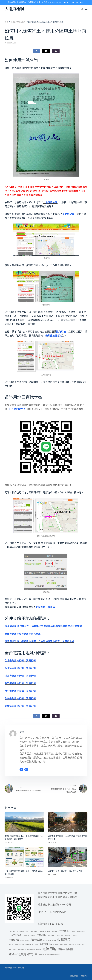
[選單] (86, 9)
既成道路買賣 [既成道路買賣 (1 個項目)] (64, 944)
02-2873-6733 (55, 2)
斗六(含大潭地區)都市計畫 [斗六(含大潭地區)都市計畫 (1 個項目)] (17, 944)
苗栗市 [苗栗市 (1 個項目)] (15, 950)
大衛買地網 (14, 9)
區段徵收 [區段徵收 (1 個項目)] (48, 931)
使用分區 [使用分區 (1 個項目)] (15, 931)
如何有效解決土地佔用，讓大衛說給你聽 (65, 871)
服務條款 (84, 976)
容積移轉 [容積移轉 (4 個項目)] (36, 940)
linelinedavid (58, 912)
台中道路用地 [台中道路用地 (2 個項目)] (64, 931)
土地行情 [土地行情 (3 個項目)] (14, 940)
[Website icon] (26, 769)
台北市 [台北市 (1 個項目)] (74, 931)
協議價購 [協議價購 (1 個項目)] (54, 931)
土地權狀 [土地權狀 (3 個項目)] (42, 935)
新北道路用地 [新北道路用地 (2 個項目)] (46, 944)
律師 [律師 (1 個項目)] (50, 940)
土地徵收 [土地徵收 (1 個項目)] (33, 935)
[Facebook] (36, 51)
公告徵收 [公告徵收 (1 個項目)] (41, 931)
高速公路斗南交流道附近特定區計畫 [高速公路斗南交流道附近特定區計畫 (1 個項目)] (49, 955)
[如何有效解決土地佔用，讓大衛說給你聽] (68, 857)
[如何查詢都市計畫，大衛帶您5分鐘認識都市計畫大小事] (68, 822)
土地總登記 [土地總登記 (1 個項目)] (75, 935)
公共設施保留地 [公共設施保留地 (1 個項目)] (24, 931)
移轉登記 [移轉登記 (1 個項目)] (71, 944)
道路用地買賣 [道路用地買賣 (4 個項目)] (17, 954)
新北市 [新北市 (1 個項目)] (37, 944)
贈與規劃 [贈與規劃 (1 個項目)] (39, 950)
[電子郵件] (56, 51)
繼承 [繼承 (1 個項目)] (10, 950)
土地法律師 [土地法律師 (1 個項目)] (51, 935)
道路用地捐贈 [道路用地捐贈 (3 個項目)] (65, 949)
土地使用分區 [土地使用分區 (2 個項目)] (15, 935)
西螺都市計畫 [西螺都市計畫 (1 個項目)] (31, 950)
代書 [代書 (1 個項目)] (10, 931)
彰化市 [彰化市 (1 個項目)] (45, 940)
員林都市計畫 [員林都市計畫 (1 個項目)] (81, 931)
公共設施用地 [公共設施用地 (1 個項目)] (34, 931)
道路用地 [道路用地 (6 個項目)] (49, 949)
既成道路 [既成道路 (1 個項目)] (56, 944)
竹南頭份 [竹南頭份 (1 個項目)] (78, 944)
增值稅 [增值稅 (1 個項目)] (27, 940)
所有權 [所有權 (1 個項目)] (54, 940)
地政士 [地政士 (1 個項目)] (22, 940)
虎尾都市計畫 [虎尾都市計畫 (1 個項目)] (22, 950)
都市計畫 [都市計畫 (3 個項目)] (32, 954)
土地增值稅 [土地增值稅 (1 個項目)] (26, 935)
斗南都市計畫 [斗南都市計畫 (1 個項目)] (29, 944)
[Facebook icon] (21, 769)
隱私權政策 (74, 976)
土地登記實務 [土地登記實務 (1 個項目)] (60, 935)
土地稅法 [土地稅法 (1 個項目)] (67, 935)
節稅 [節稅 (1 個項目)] (83, 944)
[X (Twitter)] (46, 51)
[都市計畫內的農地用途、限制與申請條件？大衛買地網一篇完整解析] (24, 822)
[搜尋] (82, 9)
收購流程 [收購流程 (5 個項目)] (64, 940)
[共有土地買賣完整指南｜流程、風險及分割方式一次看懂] (24, 857)
